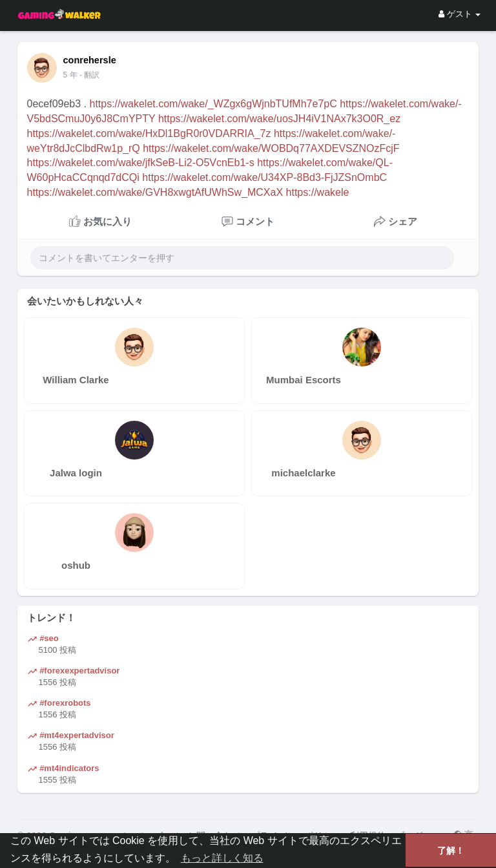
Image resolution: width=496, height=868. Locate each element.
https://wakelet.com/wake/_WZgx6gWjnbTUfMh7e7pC (213, 104)
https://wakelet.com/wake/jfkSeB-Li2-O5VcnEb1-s (141, 163)
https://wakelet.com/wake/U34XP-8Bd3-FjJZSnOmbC (264, 177)
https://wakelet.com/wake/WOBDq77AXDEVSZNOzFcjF (271, 148)
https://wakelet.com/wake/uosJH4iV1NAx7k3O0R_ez (279, 119)
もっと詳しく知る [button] (222, 858)
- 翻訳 (89, 75)
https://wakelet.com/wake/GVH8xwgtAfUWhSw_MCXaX (155, 192)
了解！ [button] (451, 851)
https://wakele (318, 192)
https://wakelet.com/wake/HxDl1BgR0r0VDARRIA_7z (149, 133)
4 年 (70, 75)
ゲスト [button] (460, 14)
